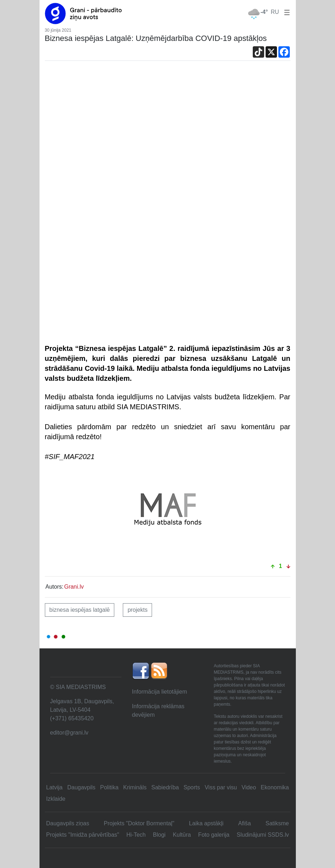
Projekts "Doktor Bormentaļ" (139, 823)
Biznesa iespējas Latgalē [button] (80, 610)
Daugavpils (81, 787)
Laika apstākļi (206, 823)
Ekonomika (275, 787)
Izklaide (56, 799)
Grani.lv (74, 587)
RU (275, 12)
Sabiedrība (165, 787)
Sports (192, 787)
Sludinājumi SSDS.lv (263, 835)
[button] (286, 12)
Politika (109, 787)
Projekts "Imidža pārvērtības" (83, 835)
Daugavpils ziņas (68, 823)
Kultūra (182, 835)
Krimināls (135, 787)
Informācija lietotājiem (160, 692)
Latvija (54, 787)
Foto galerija (214, 835)
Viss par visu (221, 787)
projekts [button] (137, 610)
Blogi (159, 835)
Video (249, 787)
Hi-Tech (136, 835)
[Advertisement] (168, 123)
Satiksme (277, 823)
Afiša (245, 823)
